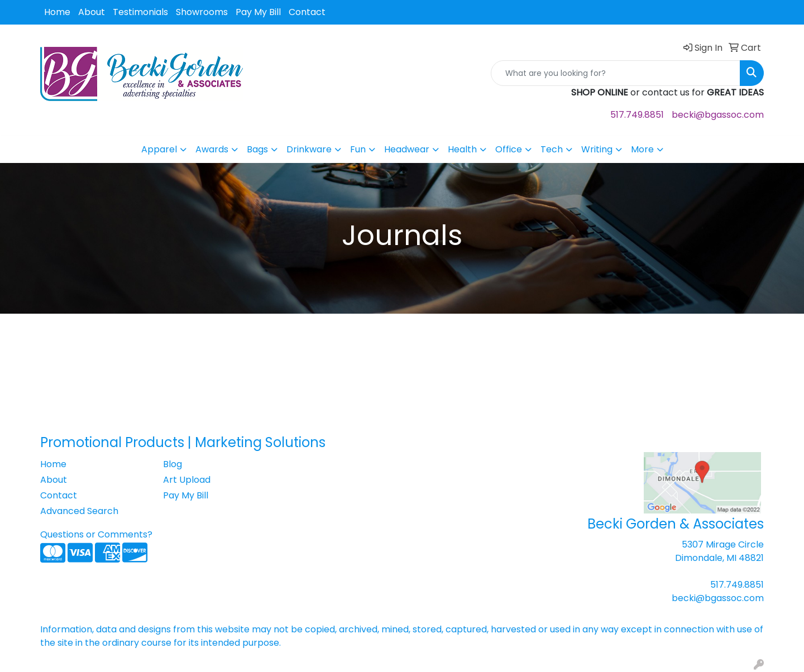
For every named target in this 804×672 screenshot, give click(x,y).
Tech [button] (552, 149)
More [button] (642, 149)
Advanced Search (79, 511)
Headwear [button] (407, 149)
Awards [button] (212, 149)
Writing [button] (597, 149)
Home (57, 12)
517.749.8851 (637, 115)
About (92, 12)
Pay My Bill (258, 12)
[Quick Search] (616, 73)
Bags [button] (257, 149)
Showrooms (202, 12)
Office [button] (509, 149)
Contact (307, 12)
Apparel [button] (159, 149)
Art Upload (187, 480)
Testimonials (140, 12)
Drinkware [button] (309, 149)
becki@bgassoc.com (718, 115)
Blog (173, 464)
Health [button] (462, 149)
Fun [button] (358, 149)
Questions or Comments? (96, 534)
